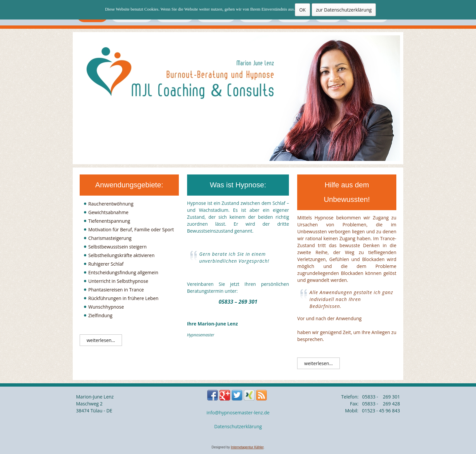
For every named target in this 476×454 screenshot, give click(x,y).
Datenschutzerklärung (238, 426)
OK (302, 10)
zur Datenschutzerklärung (344, 10)
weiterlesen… (101, 340)
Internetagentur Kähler (247, 447)
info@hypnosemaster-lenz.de (238, 413)
